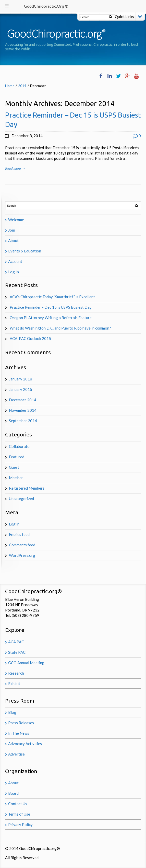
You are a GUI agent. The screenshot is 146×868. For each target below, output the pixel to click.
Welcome (16, 220)
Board (13, 793)
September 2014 (23, 421)
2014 (22, 86)
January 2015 (21, 389)
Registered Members (27, 488)
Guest (14, 467)
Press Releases (21, 723)
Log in (14, 524)
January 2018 (21, 379)
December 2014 (23, 400)
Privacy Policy (20, 824)
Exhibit (14, 684)
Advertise (16, 754)
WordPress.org (22, 555)
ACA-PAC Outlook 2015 (30, 338)
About (13, 240)
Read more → (15, 168)
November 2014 (23, 410)
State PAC (17, 652)
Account (15, 261)
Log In (14, 272)
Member (16, 478)
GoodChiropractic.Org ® (46, 6)
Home (10, 86)
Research (16, 673)
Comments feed (22, 545)
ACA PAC (16, 642)
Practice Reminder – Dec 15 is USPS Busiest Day (51, 307)
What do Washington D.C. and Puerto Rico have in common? (60, 328)
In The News (19, 733)
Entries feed (19, 534)
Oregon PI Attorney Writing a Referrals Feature (51, 318)
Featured (17, 457)
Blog (12, 712)
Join (12, 230)
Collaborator (20, 446)
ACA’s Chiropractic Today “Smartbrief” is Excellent (52, 297)
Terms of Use (19, 814)
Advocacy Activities (25, 744)
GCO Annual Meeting (26, 663)
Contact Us (18, 804)
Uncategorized (21, 499)
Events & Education (25, 251)
